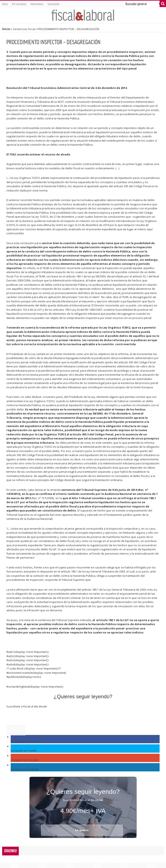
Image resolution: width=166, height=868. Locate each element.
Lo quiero (16, 730)
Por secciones (19, 4)
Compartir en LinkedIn (25, 769)
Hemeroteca (37, 4)
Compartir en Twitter (24, 751)
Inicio (5, 4)
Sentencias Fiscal (24, 29)
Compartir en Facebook (26, 741)
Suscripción (53, 4)
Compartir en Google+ (25, 760)
